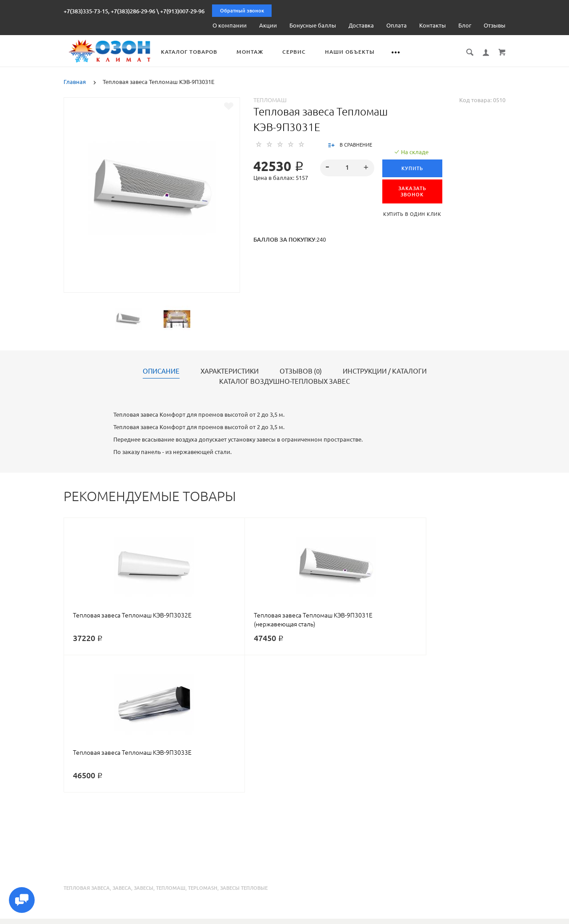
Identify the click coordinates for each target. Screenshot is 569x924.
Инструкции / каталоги (385, 371)
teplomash (203, 750)
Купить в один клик (414, 214)
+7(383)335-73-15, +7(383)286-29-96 (109, 11)
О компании (230, 25)
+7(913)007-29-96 (182, 11)
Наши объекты (368, 52)
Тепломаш (270, 100)
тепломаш (171, 750)
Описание (161, 371)
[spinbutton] (347, 167)
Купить (414, 168)
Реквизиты (359, 916)
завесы (144, 750)
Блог (465, 25)
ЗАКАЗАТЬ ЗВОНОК (414, 191)
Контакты (433, 25)
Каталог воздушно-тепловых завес (284, 381)
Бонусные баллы (313, 25)
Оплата (397, 25)
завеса (122, 750)
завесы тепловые (244, 750)
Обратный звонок (242, 11)
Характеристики (230, 371)
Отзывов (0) (301, 371)
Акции (268, 25)
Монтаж (268, 52)
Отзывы (495, 25)
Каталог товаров (207, 52)
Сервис (312, 52)
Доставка (361, 25)
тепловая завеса (87, 750)
